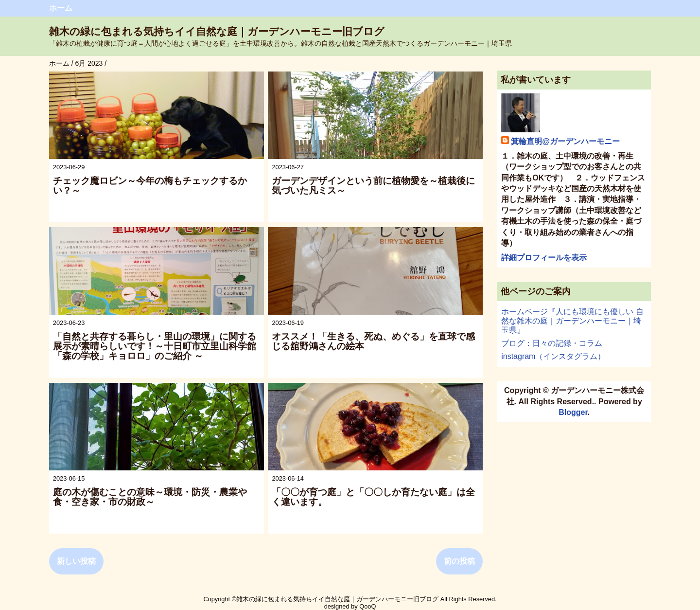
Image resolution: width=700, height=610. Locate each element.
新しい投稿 (76, 561)
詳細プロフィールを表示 (544, 258)
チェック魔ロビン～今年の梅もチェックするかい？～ (150, 186)
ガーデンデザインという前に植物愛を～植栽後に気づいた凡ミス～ (373, 186)
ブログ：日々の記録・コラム (552, 343)
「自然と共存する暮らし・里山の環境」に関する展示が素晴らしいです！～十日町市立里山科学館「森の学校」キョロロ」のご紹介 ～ (155, 346)
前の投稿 (459, 561)
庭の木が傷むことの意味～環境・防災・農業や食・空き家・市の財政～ (150, 497)
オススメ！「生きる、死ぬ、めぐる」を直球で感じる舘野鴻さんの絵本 (373, 341)
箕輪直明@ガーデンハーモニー (565, 141)
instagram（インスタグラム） (553, 356)
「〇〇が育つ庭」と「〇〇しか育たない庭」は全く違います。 (373, 497)
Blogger (573, 412)
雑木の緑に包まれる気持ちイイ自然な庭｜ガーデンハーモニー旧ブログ (217, 31)
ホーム (61, 8)
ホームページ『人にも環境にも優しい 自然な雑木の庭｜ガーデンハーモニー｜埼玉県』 (572, 321)
